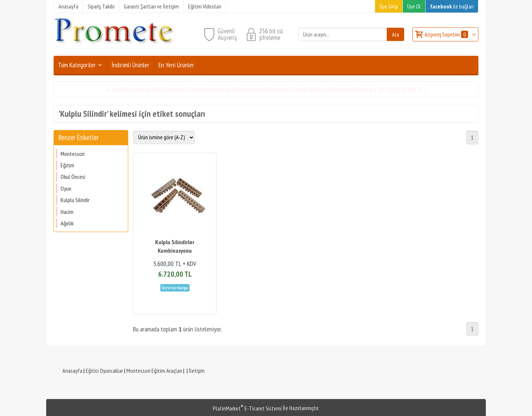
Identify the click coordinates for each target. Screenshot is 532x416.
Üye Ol (414, 6)
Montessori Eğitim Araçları (154, 371)
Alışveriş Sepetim (447, 34)
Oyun (66, 188)
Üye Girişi (389, 6)
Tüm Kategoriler (77, 65)
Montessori (73, 154)
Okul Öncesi (73, 177)
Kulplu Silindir (75, 200)
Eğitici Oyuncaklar (104, 371)
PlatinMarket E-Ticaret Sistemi (247, 408)
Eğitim (67, 165)
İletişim (197, 371)
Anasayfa (72, 371)
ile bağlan (452, 6)
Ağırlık (67, 223)
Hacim (67, 212)
